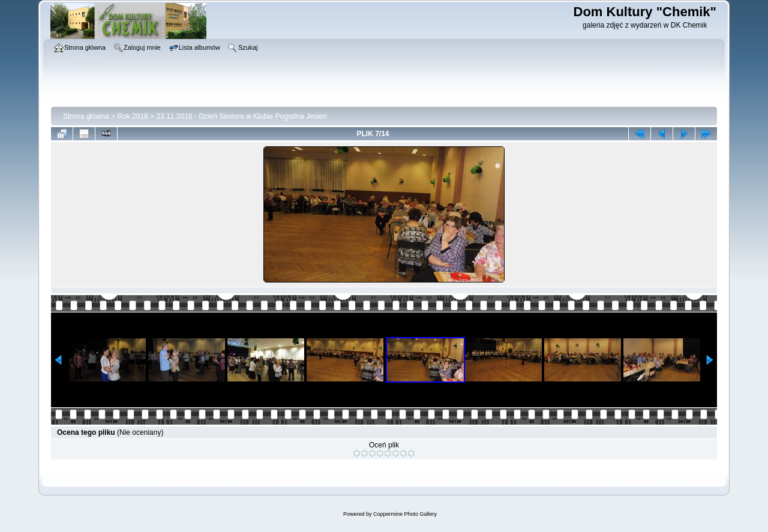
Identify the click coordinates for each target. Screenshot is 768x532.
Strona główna (86, 116)
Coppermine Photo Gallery (405, 514)
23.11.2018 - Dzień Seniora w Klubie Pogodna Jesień (241, 116)
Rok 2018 (132, 116)
